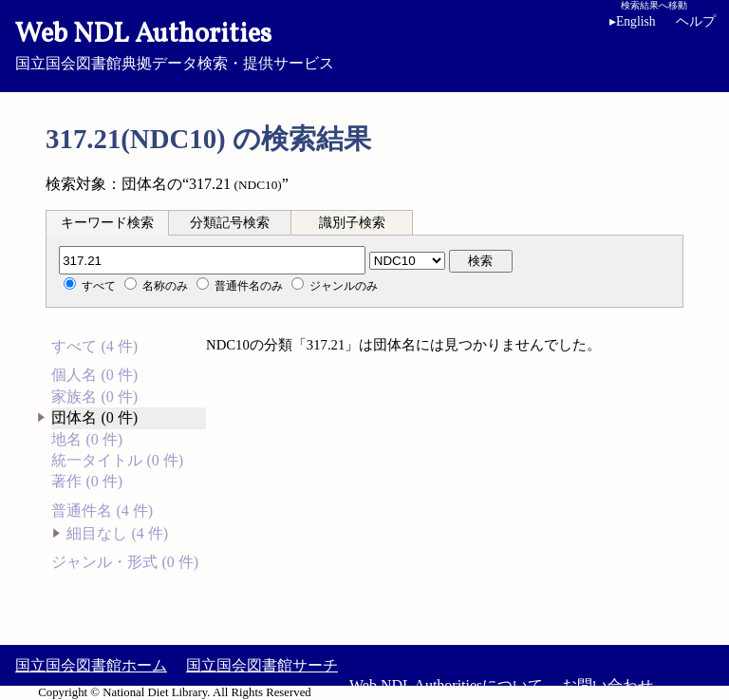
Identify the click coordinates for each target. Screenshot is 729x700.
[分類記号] (212, 260)
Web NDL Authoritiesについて (446, 685)
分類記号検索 (230, 223)
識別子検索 (352, 223)
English (633, 21)
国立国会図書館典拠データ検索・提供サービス (364, 44)
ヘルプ (696, 21)
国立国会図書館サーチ (262, 665)
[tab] (107, 222)
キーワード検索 (107, 223)
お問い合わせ (607, 685)
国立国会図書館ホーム (91, 665)
